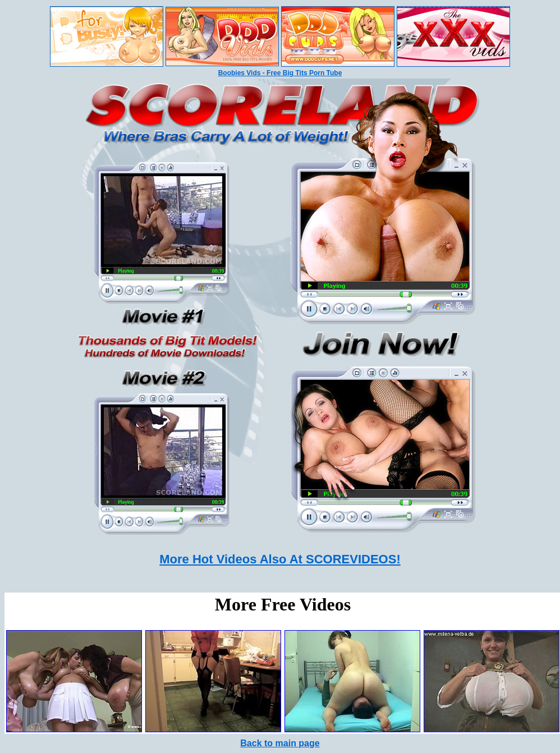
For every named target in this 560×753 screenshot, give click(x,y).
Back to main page (280, 743)
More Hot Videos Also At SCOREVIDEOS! (280, 559)
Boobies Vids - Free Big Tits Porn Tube (280, 73)
